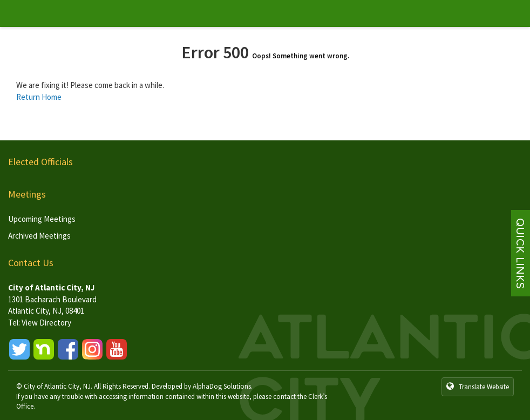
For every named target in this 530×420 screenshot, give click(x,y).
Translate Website (478, 387)
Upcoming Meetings (42, 219)
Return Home (39, 97)
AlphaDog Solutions (222, 386)
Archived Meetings (39, 236)
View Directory (46, 323)
